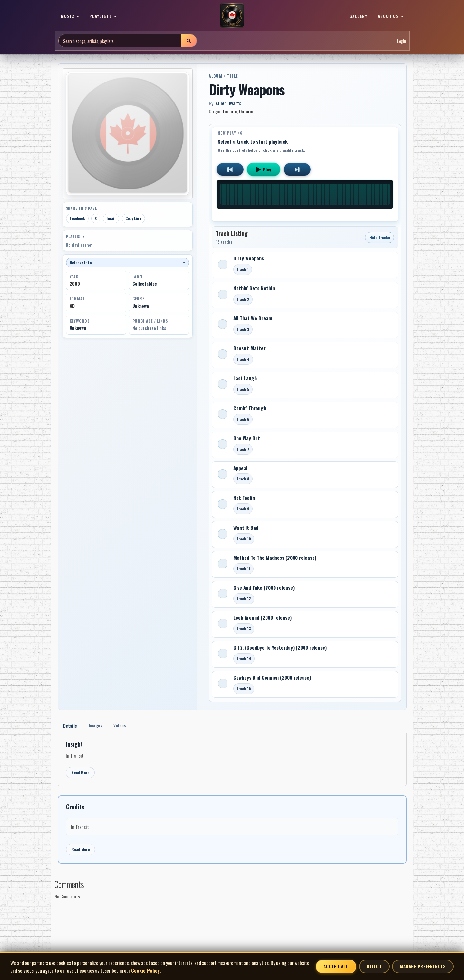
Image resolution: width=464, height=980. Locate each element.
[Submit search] (189, 41)
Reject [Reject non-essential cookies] (374, 966)
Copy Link (133, 218)
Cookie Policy (145, 970)
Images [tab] (97, 726)
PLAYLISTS (103, 16)
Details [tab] (71, 726)
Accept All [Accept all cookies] (336, 966)
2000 (75, 284)
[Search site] (120, 41)
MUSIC (70, 16)
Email (111, 218)
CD (72, 306)
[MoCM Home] (232, 16)
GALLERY (358, 16)
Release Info (128, 262)
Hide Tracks (380, 237)
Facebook (77, 218)
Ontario (246, 111)
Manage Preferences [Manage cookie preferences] (423, 966)
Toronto (230, 111)
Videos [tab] (123, 726)
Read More (80, 773)
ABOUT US (391, 16)
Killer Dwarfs (228, 103)
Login (401, 41)
